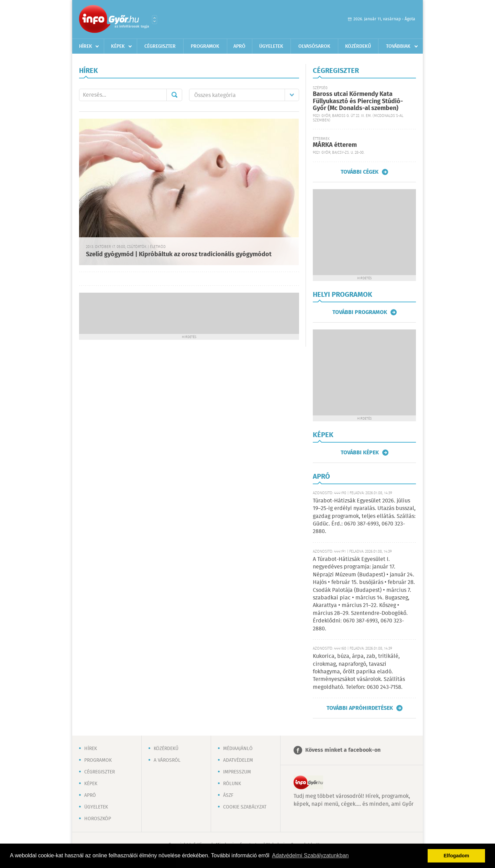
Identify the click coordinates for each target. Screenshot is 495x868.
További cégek (360, 172)
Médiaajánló (238, 749)
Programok (205, 46)
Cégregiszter (160, 46)
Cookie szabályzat (245, 807)
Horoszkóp (98, 819)
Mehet (174, 95)
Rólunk (232, 784)
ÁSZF (228, 795)
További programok (360, 312)
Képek (118, 46)
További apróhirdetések (360, 708)
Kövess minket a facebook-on (343, 750)
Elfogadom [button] (456, 856)
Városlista (155, 20)
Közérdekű (358, 46)
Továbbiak (398, 46)
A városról (167, 760)
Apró (239, 46)
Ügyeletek (271, 46)
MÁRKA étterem (335, 145)
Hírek (86, 46)
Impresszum (237, 772)
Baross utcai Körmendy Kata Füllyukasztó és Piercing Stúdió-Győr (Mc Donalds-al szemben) (358, 101)
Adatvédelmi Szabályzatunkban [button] (310, 855)
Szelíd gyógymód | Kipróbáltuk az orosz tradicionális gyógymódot (179, 254)
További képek (360, 453)
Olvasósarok (314, 46)
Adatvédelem (238, 760)
